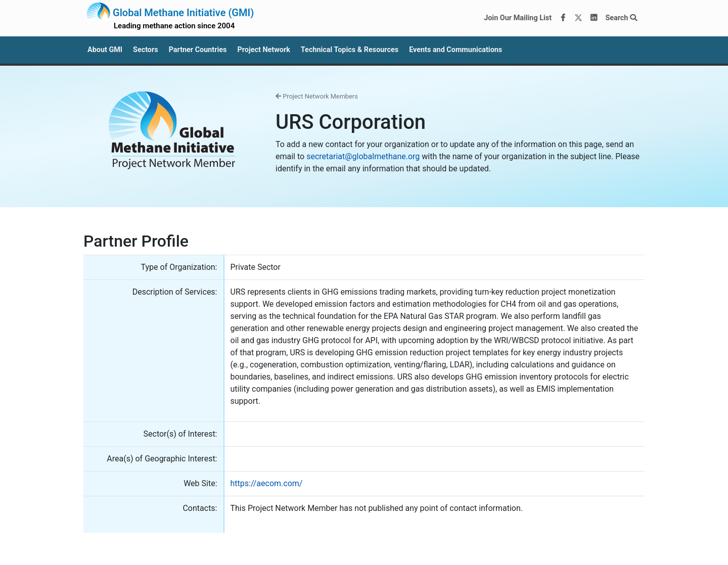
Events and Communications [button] (456, 50)
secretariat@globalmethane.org (363, 156)
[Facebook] (563, 18)
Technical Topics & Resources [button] (350, 50)
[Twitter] (578, 18)
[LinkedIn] (594, 18)
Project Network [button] (263, 50)
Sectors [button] (146, 50)
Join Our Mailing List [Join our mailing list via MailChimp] (518, 18)
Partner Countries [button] (198, 50)
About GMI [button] (105, 50)
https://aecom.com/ (267, 483)
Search (621, 18)
